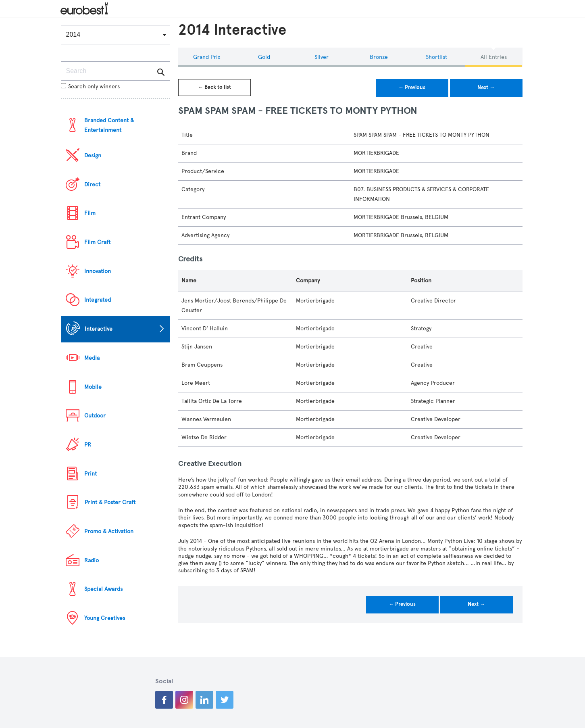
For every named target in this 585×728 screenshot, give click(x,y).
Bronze (379, 57)
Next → (486, 88)
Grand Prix (207, 57)
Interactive (99, 329)
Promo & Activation (109, 531)
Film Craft (97, 242)
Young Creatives (105, 618)
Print (91, 474)
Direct (92, 185)
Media (92, 358)
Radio (92, 560)
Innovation (98, 271)
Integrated (98, 300)
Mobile (93, 387)
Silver (322, 57)
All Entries (494, 57)
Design (93, 155)
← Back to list (214, 87)
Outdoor (95, 416)
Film (90, 213)
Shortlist (436, 57)
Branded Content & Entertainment (109, 125)
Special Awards (103, 589)
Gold (264, 57)
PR (88, 445)
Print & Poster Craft (110, 502)
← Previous (412, 88)
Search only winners (90, 87)
